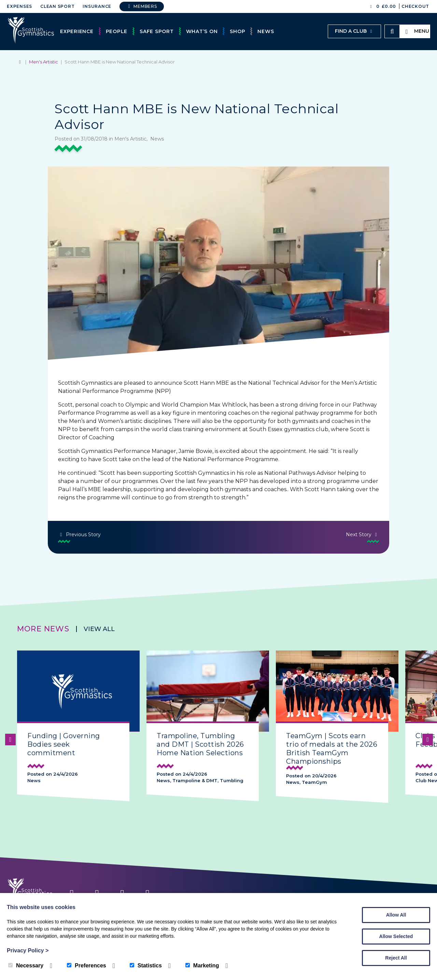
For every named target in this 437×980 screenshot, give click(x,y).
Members (142, 6)
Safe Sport (157, 31)
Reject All (396, 958)
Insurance (97, 6)
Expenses (19, 6)
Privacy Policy (28, 950)
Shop (237, 31)
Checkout (415, 6)
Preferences (87, 966)
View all (99, 629)
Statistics (146, 966)
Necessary (26, 966)
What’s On (202, 31)
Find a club (354, 31)
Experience (77, 31)
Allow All (396, 915)
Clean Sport (57, 6)
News (266, 31)
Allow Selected (396, 936)
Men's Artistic (44, 62)
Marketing (202, 966)
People (117, 31)
